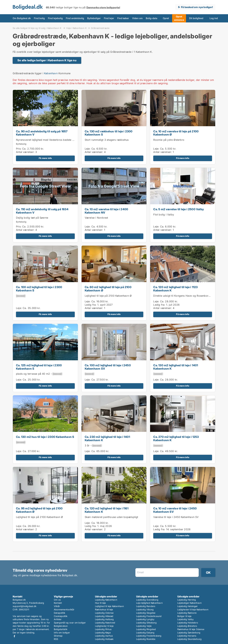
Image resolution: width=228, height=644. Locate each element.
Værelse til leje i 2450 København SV (176, 517)
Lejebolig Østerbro (187, 626)
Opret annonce (179, 18)
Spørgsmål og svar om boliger (70, 623)
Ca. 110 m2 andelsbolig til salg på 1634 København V (42, 211)
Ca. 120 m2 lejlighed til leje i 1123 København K (175, 289)
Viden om (137, 18)
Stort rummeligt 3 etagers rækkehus (107, 140)
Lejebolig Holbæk (104, 639)
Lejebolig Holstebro (188, 623)
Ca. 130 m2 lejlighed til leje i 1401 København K (176, 367)
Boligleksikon (61, 626)
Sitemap (58, 636)
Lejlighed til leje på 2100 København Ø (108, 296)
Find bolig (39, 18)
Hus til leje (100, 603)
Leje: (88, 149)
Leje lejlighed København (149, 603)
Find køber (123, 18)
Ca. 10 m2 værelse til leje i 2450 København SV (175, 510)
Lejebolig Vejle (144, 626)
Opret (166, 18)
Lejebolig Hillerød (104, 616)
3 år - (93, 445)
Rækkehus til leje (104, 609)
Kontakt (58, 603)
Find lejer (109, 18)
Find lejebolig (55, 18)
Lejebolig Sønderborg (189, 633)
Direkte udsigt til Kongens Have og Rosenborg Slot (184, 296)
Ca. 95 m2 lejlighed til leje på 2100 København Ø (39, 510)
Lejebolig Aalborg (104, 619)
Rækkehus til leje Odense (191, 629)
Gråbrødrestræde (100, 28)
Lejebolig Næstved (105, 623)
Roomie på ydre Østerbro (169, 140)
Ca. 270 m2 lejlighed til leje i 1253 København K (176, 438)
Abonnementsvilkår (64, 609)
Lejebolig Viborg (145, 609)
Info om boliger (62, 633)
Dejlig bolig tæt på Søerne (32, 218)
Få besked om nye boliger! (197, 7)
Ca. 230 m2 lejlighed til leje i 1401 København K (107, 438)
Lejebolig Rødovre (187, 613)
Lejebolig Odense (104, 613)
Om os (57, 600)
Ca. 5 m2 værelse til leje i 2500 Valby (179, 209)
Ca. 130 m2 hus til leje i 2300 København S (45, 437)
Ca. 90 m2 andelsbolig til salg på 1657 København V (42, 133)
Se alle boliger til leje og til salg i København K (37, 28)
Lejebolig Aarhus (104, 636)
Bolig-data (152, 18)
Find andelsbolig (75, 18)
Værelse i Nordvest (96, 218)
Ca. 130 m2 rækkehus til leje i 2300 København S (109, 133)
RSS (56, 639)
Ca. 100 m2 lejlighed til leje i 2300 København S (39, 289)
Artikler (58, 619)
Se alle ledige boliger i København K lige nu (47, 60)
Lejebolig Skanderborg (189, 639)
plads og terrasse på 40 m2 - (39, 374)
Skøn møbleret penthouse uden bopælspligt (111, 517)
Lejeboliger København (189, 603)
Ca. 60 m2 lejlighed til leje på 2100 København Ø (108, 289)
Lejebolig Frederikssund (149, 616)
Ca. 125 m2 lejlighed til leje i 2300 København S (39, 367)
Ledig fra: (91, 305)
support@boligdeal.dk (25, 606)
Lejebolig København (106, 600)
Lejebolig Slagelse (146, 613)
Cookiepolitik (61, 616)
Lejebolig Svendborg (147, 600)
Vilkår (57, 606)
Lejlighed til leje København (109, 606)
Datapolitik (60, 613)
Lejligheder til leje (104, 626)
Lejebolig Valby (185, 619)
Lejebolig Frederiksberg (149, 636)
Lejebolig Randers (146, 606)
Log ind (214, 18)
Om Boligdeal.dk (22, 18)
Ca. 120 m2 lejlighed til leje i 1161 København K (107, 510)
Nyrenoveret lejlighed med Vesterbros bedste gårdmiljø (50, 140)
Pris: (19, 149)
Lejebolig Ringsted (146, 629)
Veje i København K (76, 28)
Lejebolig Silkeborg (146, 623)
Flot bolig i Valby (164, 215)
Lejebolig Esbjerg (145, 633)
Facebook (14, 636)
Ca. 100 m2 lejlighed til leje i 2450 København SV (108, 367)
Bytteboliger (94, 18)
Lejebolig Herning (187, 600)
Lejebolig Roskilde (146, 639)
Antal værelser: (25, 152)
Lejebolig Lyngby (145, 619)
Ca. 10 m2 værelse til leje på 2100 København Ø (176, 133)
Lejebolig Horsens (187, 636)
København (51, 73)
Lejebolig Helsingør (187, 606)
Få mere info (45, 158)
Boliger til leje (184, 616)
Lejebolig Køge (103, 633)
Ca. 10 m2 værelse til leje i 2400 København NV (106, 211)
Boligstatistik (61, 629)
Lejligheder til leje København (193, 609)
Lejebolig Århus (103, 629)
